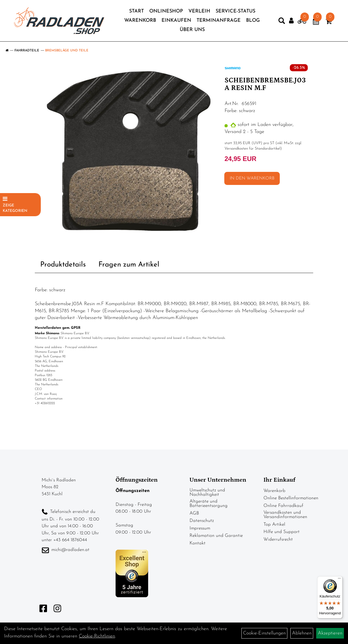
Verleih (199, 11)
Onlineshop (166, 11)
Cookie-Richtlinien (97, 636)
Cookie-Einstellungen (264, 633)
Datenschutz (202, 521)
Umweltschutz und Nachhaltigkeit (207, 492)
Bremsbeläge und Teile (67, 51)
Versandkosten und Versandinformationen (285, 515)
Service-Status (235, 11)
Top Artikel (274, 524)
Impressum (200, 528)
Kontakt (198, 543)
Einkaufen (176, 21)
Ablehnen (302, 633)
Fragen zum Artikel (129, 265)
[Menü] (339, 580)
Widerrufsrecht (278, 539)
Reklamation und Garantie (216, 536)
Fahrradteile (27, 51)
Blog (253, 21)
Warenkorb (140, 21)
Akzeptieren (330, 633)
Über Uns (192, 30)
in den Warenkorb (252, 178)
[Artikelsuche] (282, 22)
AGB (194, 513)
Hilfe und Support (282, 532)
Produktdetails (63, 265)
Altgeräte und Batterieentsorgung (209, 504)
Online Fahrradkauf (283, 506)
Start (136, 11)
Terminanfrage (219, 21)
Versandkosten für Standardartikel (252, 149)
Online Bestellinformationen (291, 498)
